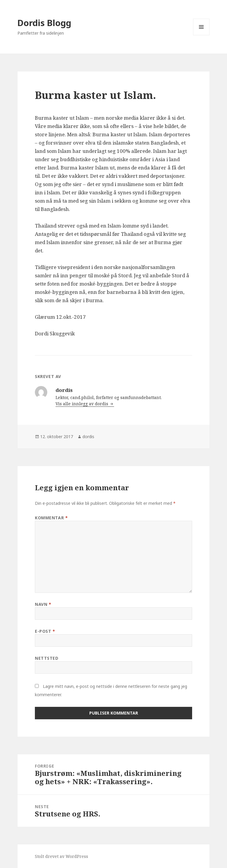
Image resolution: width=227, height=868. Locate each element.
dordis (88, 437)
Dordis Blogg (44, 23)
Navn (43, 604)
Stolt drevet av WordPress (61, 856)
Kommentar (51, 518)
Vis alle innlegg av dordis (82, 404)
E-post (45, 631)
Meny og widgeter (201, 35)
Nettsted (47, 658)
